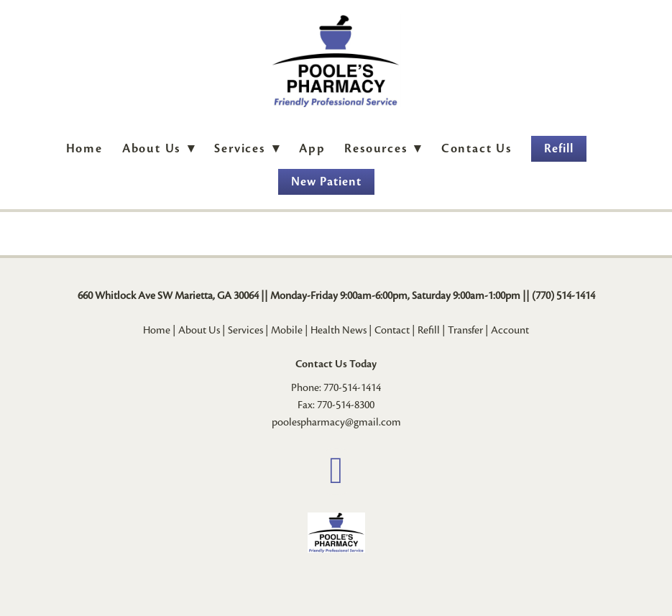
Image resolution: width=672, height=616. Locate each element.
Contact (392, 330)
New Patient (327, 181)
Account (510, 330)
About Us (159, 148)
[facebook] (336, 472)
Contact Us (477, 148)
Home (84, 148)
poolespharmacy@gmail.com (336, 422)
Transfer (465, 330)
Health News (339, 330)
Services (245, 330)
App (312, 148)
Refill (559, 148)
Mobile (287, 330)
